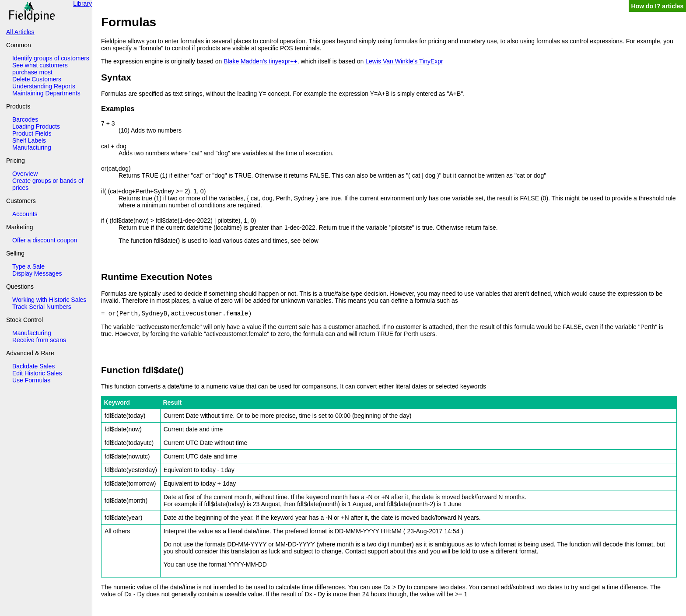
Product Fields (32, 133)
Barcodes (25, 119)
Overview (25, 174)
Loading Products (36, 126)
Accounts (25, 214)
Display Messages (37, 273)
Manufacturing (32, 147)
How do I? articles (658, 6)
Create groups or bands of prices (48, 184)
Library (82, 3)
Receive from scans (39, 340)
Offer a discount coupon (45, 240)
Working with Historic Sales (49, 300)
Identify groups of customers (51, 58)
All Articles (20, 32)
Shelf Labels (29, 140)
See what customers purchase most (40, 69)
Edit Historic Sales (37, 373)
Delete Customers (37, 79)
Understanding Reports (44, 86)
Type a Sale (28, 266)
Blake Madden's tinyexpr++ (260, 61)
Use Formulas (31, 380)
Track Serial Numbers (42, 307)
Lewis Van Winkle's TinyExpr (404, 61)
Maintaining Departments (46, 93)
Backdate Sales (33, 366)
